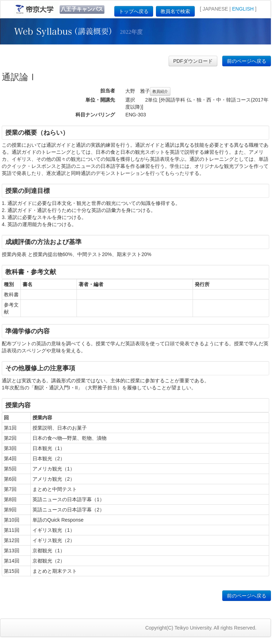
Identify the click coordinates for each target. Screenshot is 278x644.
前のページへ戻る (247, 61)
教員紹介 (160, 91)
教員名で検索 (175, 11)
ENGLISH (243, 9)
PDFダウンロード (193, 61)
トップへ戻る (134, 11)
